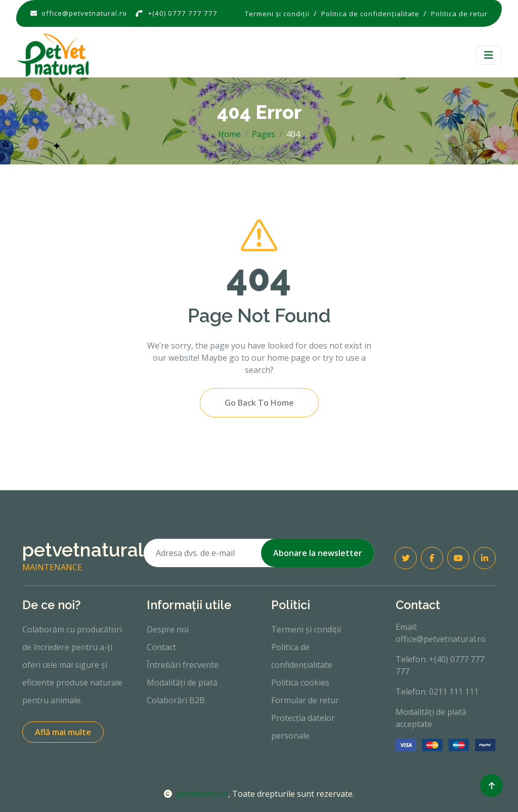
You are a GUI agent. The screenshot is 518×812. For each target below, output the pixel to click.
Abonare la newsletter (318, 553)
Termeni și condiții (306, 629)
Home (229, 134)
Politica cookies (300, 682)
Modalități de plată (182, 682)
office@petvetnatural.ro (84, 13)
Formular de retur (305, 700)
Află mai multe (63, 732)
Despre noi (168, 629)
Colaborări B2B (176, 700)
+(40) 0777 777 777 (183, 13)
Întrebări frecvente (183, 665)
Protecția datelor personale (303, 727)
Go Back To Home (259, 403)
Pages (264, 134)
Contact (161, 647)
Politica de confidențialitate (302, 656)
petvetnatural (196, 794)
